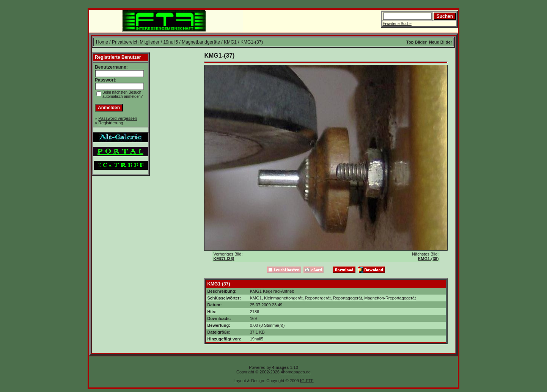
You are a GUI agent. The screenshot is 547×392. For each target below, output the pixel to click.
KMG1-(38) (428, 259)
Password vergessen (118, 118)
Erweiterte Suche (397, 24)
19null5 (171, 42)
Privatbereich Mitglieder (136, 42)
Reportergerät (318, 298)
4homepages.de (296, 372)
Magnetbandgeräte (201, 42)
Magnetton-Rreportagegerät (390, 298)
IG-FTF (307, 381)
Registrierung (111, 123)
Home (102, 42)
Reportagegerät (347, 298)
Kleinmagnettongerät (283, 298)
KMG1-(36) (224, 259)
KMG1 (230, 42)
